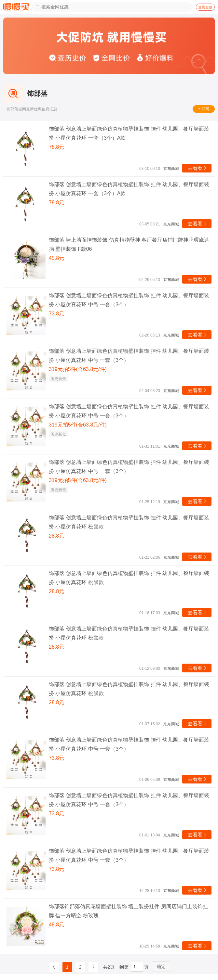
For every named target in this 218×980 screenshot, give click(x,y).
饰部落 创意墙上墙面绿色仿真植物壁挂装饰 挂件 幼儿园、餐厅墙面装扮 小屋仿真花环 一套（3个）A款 (129, 133)
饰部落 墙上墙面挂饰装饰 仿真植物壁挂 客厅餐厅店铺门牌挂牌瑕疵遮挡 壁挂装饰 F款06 (129, 244)
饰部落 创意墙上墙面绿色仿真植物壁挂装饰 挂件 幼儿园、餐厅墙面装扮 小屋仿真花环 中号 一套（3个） (129, 300)
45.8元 (56, 258)
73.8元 (56, 314)
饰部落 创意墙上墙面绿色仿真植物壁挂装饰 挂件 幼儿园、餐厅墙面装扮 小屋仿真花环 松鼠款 (129, 522)
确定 (161, 966)
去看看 (198, 168)
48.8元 (56, 925)
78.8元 (56, 147)
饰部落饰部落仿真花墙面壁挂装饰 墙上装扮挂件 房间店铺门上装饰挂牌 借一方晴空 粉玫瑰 (128, 911)
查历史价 (205, 7)
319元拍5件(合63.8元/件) (78, 369)
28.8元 (56, 536)
